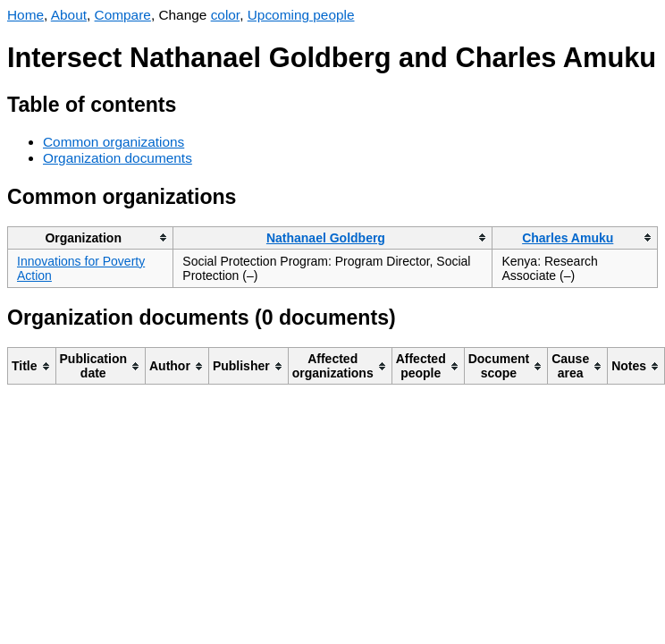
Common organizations (114, 142)
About (69, 15)
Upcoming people (301, 15)
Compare (123, 15)
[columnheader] (91, 237)
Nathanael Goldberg (326, 238)
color (226, 15)
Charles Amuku (568, 238)
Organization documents (118, 158)
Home (25, 15)
